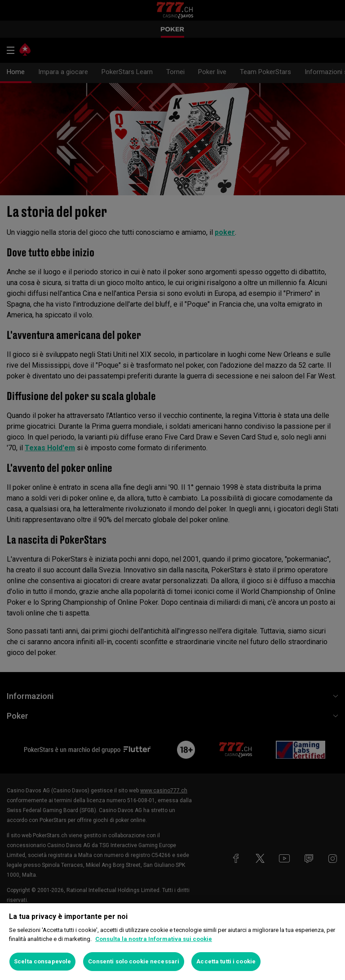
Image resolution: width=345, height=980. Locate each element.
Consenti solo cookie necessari (134, 961)
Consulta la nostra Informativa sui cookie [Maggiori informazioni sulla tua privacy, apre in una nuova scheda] (154, 939)
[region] (172, 942)
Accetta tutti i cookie (226, 961)
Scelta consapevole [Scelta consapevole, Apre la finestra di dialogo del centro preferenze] (42, 961)
